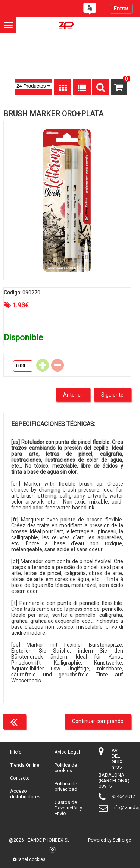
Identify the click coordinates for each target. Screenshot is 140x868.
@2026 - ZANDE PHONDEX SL (39, 840)
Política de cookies (66, 768)
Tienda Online (25, 765)
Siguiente (112, 395)
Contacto (20, 778)
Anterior (73, 395)
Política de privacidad (66, 786)
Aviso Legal (67, 752)
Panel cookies (29, 859)
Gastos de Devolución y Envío (68, 808)
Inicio (16, 752)
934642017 (123, 796)
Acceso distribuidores (25, 794)
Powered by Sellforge (110, 840)
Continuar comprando (98, 721)
